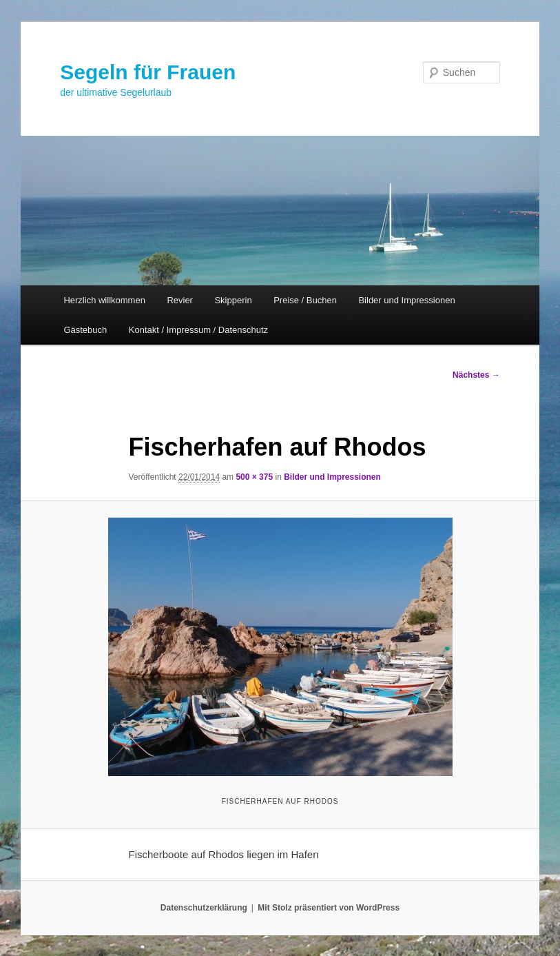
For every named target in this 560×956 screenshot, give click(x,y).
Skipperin (233, 300)
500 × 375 (254, 477)
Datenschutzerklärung (204, 908)
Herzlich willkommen (104, 300)
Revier (180, 300)
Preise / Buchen (305, 300)
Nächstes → (476, 375)
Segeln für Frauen (148, 72)
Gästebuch (85, 330)
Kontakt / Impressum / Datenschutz (198, 330)
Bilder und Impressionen (406, 300)
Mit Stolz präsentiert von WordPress (329, 908)
